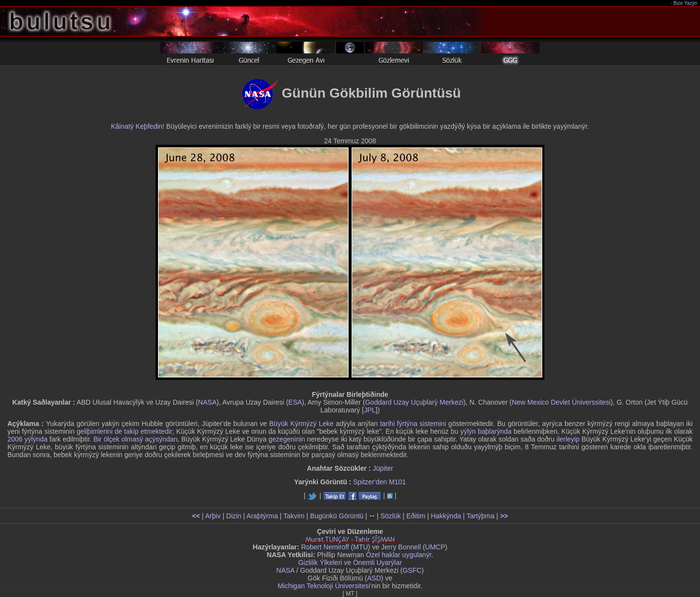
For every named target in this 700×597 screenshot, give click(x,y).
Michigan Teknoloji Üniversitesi (324, 586)
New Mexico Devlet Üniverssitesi (561, 402)
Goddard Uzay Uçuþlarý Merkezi (414, 402)
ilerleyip (568, 439)
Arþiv (213, 516)
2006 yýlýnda (27, 439)
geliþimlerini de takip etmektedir (125, 431)
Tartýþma (481, 516)
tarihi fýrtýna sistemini (413, 424)
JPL (369, 410)
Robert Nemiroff (325, 547)
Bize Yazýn (686, 3)
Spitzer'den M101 (379, 482)
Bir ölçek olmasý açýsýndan (135, 439)
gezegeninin (287, 439)
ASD (374, 578)
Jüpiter (383, 468)
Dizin (234, 516)
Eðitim (416, 516)
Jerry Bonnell (401, 547)
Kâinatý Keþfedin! (138, 126)
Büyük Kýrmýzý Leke (301, 424)
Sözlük (390, 516)
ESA (295, 402)
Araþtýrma (262, 516)
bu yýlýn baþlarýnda (481, 431)
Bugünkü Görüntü (337, 516)
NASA (207, 402)
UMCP (435, 547)
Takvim (294, 516)
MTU (361, 547)
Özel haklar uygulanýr (399, 555)
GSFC (412, 570)
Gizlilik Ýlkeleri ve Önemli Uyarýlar (350, 563)
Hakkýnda (446, 516)
